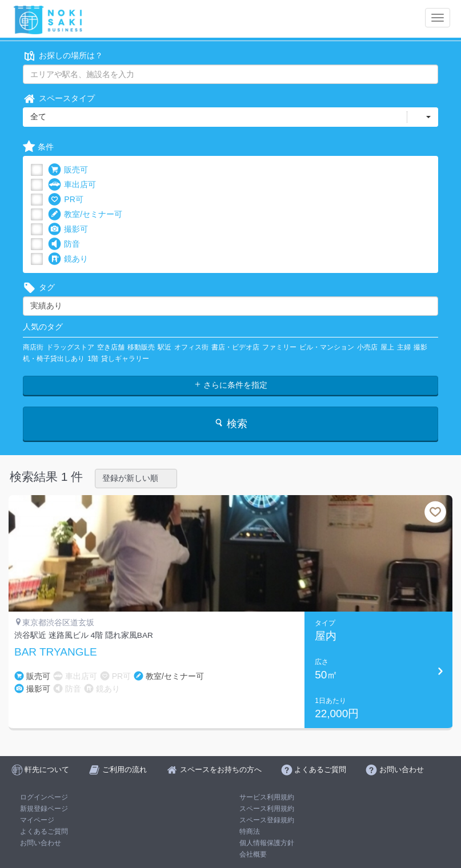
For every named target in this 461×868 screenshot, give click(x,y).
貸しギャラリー (125, 359)
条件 (38, 147)
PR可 (65, 200)
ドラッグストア (70, 347)
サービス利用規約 (267, 797)
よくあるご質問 (44, 831)
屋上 (387, 347)
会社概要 (253, 854)
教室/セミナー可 (85, 214)
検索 (230, 423)
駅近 (165, 347)
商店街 (33, 347)
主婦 (404, 347)
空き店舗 (111, 347)
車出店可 (72, 185)
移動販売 (141, 347)
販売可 (68, 170)
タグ (39, 288)
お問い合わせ (41, 843)
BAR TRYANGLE (56, 652)
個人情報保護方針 (267, 843)
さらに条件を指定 (231, 385)
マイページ (37, 820)
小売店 (367, 347)
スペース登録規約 (267, 820)
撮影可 (68, 229)
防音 (64, 244)
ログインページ (44, 797)
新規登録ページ (44, 809)
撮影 (420, 347)
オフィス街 (191, 347)
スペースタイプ (59, 99)
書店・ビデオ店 (235, 347)
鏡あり (68, 259)
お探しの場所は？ (63, 56)
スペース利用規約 (267, 809)
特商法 (250, 831)
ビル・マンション (327, 347)
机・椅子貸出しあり (54, 359)
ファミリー (279, 347)
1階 (93, 359)
